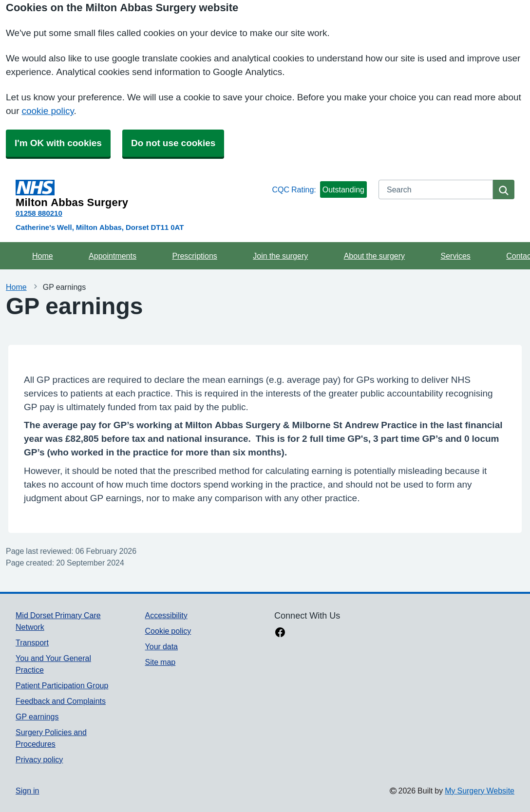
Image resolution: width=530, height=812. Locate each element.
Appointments (113, 256)
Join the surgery (280, 256)
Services (455, 256)
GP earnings (37, 717)
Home (43, 256)
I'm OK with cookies (58, 143)
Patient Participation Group (62, 685)
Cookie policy (168, 631)
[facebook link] (280, 633)
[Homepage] (142, 194)
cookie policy (47, 111)
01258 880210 (39, 213)
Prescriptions (194, 256)
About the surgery (374, 256)
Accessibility (166, 615)
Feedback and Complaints (61, 701)
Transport (32, 642)
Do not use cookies (173, 143)
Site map (161, 662)
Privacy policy (39, 759)
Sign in (27, 791)
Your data (161, 646)
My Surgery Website (480, 791)
